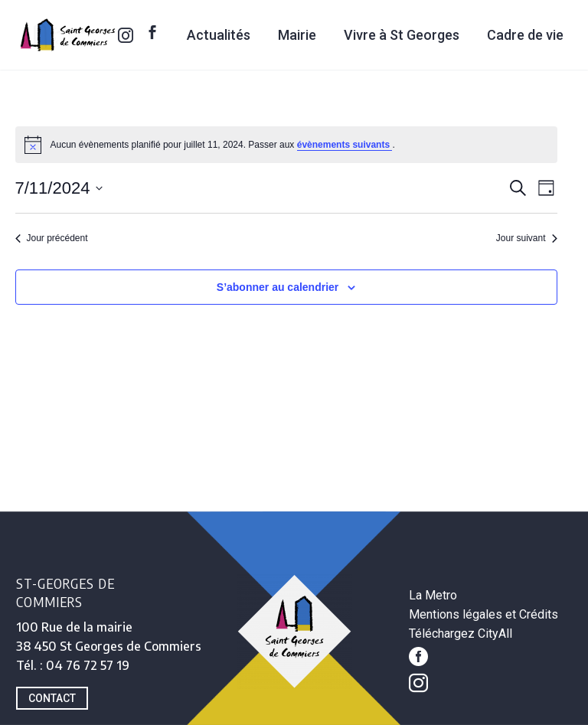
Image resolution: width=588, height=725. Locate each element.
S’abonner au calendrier (278, 287)
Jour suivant (527, 238)
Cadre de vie (525, 35)
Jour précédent (52, 238)
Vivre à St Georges (402, 35)
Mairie (297, 35)
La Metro (433, 595)
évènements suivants (345, 145)
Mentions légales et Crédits (483, 614)
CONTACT (52, 698)
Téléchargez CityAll (461, 634)
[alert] (286, 145)
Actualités (219, 35)
